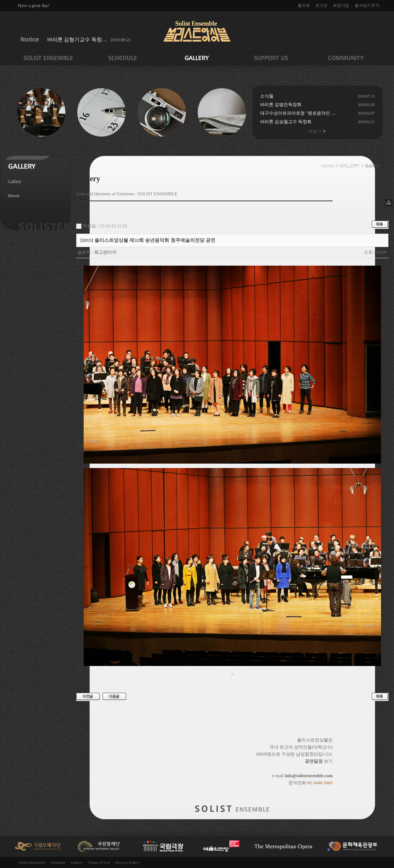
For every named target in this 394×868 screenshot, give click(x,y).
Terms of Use (99, 862)
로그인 (321, 5)
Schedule (58, 862)
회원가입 (341, 5)
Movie (14, 196)
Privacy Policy (127, 862)
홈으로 (304, 5)
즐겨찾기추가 (367, 5)
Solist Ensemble (32, 862)
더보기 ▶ (318, 131)
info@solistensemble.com (309, 776)
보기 (319, 761)
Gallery (14, 182)
